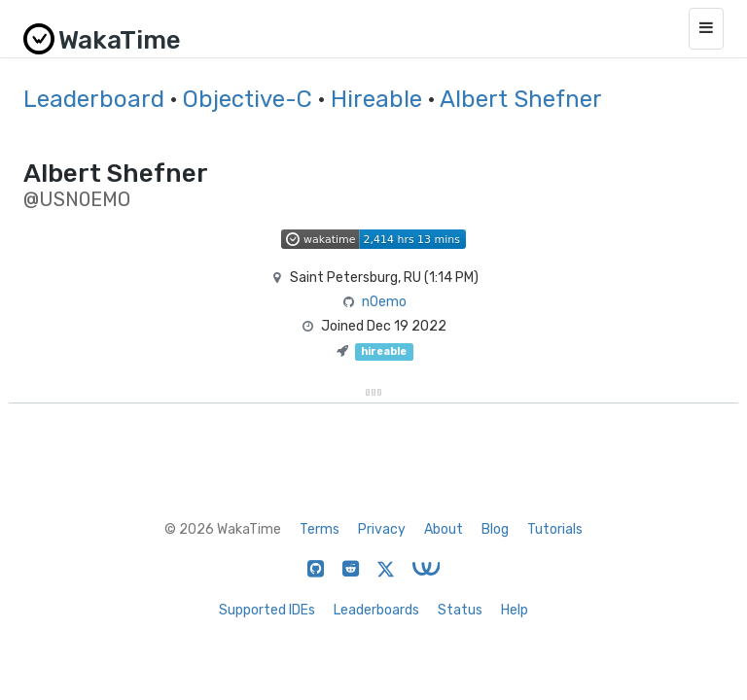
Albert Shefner (521, 99)
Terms (320, 529)
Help (515, 610)
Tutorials (555, 529)
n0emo (384, 302)
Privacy (382, 529)
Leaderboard (94, 99)
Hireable (376, 99)
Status (460, 610)
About (444, 529)
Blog (495, 529)
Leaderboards (376, 610)
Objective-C (248, 99)
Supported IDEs (267, 610)
